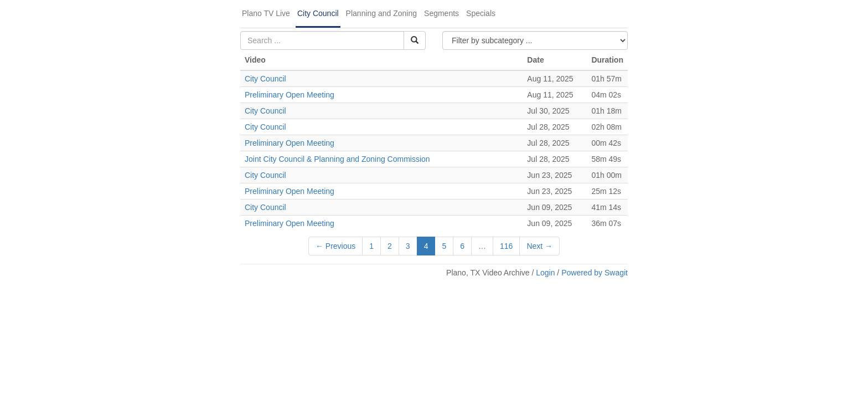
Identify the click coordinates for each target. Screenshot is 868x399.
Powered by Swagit (595, 273)
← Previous (335, 246)
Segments (441, 13)
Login (545, 273)
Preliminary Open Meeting (290, 95)
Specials (481, 13)
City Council (318, 13)
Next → (539, 246)
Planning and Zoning (381, 13)
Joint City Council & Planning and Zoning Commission (337, 159)
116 (506, 246)
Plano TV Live (266, 13)
